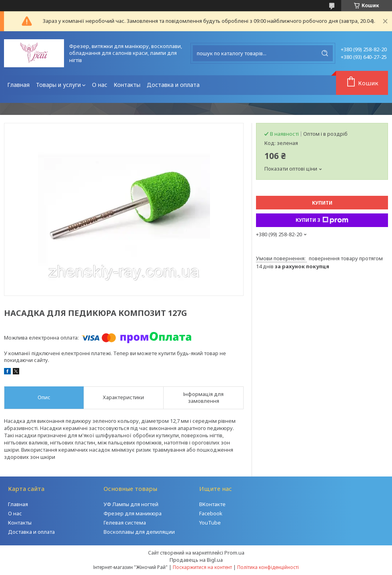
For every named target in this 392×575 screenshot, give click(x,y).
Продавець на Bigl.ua (196, 560)
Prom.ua (234, 553)
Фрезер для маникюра (133, 513)
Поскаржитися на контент (202, 567)
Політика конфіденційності (268, 567)
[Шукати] (325, 53)
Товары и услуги (58, 85)
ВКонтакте (212, 504)
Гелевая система (125, 523)
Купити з (322, 220)
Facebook (211, 513)
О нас (100, 85)
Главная (18, 85)
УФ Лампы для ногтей (131, 504)
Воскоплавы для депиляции (139, 532)
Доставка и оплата (173, 85)
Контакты (127, 85)
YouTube (210, 523)
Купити (322, 203)
